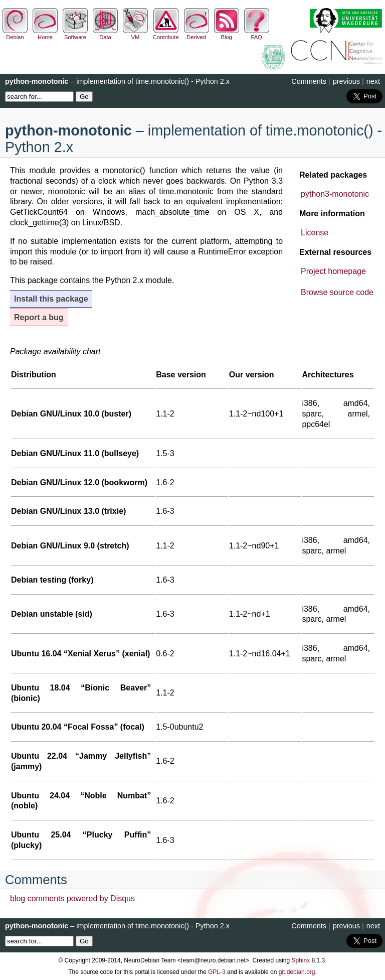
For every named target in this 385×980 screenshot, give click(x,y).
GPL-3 (217, 972)
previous (346, 81)
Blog (227, 34)
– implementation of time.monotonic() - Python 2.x (117, 81)
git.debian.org (297, 972)
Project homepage (333, 271)
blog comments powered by (72, 898)
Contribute (166, 34)
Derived (197, 34)
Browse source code (337, 292)
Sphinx (301, 960)
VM (135, 34)
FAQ (257, 34)
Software (75, 34)
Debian (15, 34)
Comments (309, 81)
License (315, 233)
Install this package (51, 299)
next (373, 81)
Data (105, 34)
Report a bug (39, 317)
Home (45, 34)
